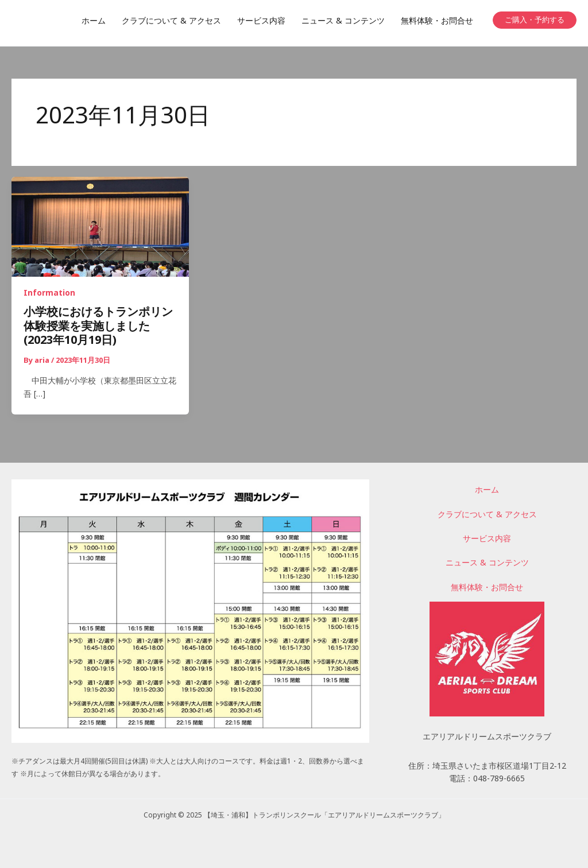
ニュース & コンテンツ (487, 564)
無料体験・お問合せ (487, 588)
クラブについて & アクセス (487, 516)
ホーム (487, 491)
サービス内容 (487, 540)
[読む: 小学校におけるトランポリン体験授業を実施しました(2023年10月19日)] (100, 228)
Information (49, 295)
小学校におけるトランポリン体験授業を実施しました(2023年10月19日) (98, 329)
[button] (535, 20)
